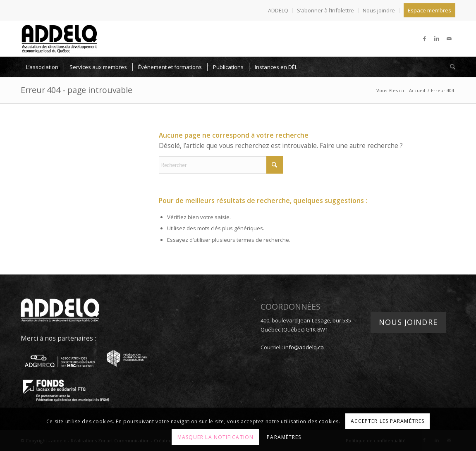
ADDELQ (278, 10)
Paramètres (284, 437)
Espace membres (429, 10)
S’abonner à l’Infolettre (325, 10)
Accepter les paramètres (387, 421)
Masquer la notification (215, 437)
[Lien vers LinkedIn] (437, 38)
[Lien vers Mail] (449, 38)
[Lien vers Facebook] (424, 38)
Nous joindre (379, 10)
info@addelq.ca (304, 347)
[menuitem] (278, 11)
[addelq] (59, 38)
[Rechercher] (450, 67)
